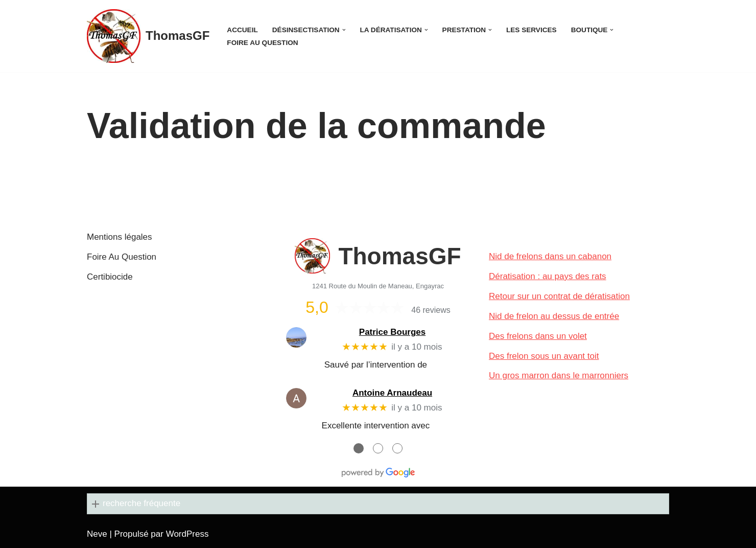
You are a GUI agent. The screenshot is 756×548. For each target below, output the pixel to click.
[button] (344, 30)
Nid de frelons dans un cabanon (550, 256)
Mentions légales (120, 237)
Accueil (242, 30)
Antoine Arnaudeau (392, 393)
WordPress (187, 534)
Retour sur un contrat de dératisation (559, 296)
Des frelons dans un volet (538, 336)
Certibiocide (110, 277)
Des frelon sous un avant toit (544, 356)
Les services (531, 30)
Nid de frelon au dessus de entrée (554, 316)
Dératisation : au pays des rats (548, 276)
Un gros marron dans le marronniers (559, 375)
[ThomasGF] (148, 36)
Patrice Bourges (392, 332)
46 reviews (431, 310)
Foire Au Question (262, 43)
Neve (97, 534)
